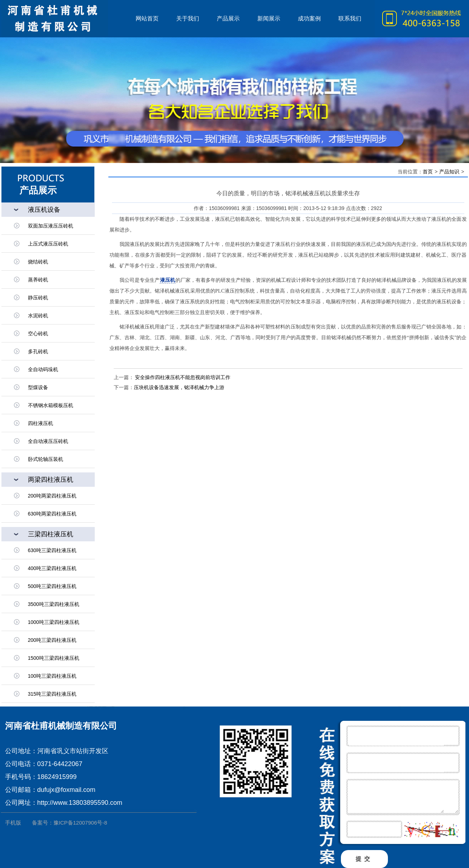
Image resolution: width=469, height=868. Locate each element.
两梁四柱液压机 (51, 480)
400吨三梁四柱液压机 (52, 568)
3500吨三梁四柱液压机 (54, 604)
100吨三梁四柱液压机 (52, 676)
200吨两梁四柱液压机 (52, 496)
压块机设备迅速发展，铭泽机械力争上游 (179, 387)
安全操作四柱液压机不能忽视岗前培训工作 (182, 377)
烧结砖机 (38, 262)
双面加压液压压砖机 (51, 226)
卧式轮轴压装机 (46, 459)
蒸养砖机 (38, 280)
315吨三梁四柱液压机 (52, 694)
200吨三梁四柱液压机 (52, 640)
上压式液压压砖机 (48, 244)
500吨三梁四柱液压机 (52, 586)
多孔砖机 (38, 351)
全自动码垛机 (43, 369)
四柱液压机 (41, 423)
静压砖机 (38, 298)
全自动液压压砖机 (48, 441)
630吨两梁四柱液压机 (52, 514)
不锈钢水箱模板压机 (51, 405)
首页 (428, 172)
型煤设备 (38, 387)
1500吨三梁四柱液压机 (54, 658)
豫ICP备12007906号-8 (80, 823)
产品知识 (449, 172)
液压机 (64, 19)
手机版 (13, 823)
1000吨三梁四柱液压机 (54, 622)
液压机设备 (44, 210)
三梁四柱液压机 (51, 534)
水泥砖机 (38, 316)
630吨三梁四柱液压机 (52, 550)
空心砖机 (38, 333)
